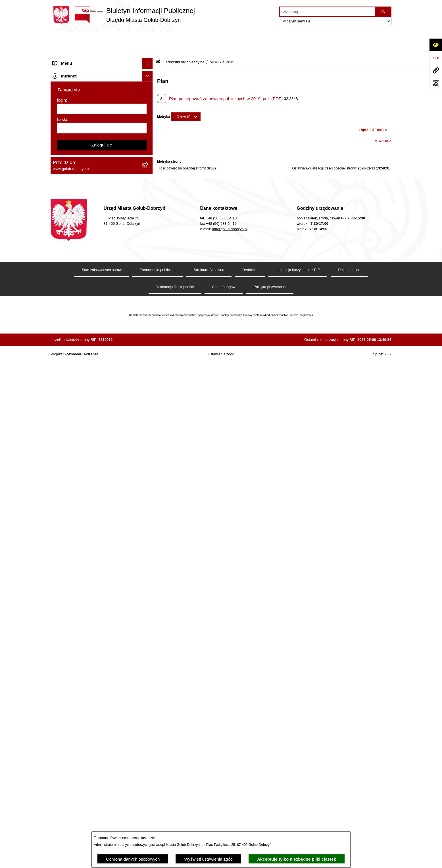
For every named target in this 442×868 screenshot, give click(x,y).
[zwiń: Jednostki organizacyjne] (149, 82)
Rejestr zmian (349, 820)
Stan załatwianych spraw (102, 820)
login (62, 655)
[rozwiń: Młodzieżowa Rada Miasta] (149, 167)
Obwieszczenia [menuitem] (67, 323)
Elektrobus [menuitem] (63, 484)
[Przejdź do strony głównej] (123, 15)
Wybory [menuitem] (60, 273)
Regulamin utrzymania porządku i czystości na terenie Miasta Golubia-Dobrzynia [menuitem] (97, 422)
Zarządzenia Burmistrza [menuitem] (75, 220)
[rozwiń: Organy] (149, 60)
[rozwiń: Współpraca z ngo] (149, 231)
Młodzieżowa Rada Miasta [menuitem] (78, 167)
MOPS (215, 38)
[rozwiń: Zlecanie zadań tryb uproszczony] (149, 71)
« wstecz (383, 116)
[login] (102, 664)
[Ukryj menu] (148, 39)
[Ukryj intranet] (148, 631)
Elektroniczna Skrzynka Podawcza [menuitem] (85, 446)
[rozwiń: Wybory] (149, 274)
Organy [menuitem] (60, 60)
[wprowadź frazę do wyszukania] (327, 12)
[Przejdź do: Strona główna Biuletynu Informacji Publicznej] (158, 38)
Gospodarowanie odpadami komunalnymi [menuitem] (92, 344)
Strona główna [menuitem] (66, 50)
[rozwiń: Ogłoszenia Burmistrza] (149, 178)
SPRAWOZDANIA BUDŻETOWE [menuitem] (84, 242)
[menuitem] (102, 96)
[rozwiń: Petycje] (149, 189)
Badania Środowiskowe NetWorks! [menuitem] (86, 580)
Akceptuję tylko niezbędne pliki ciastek (297, 859)
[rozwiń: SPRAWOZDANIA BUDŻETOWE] (149, 242)
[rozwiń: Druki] (149, 302)
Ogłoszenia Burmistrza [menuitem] (74, 178)
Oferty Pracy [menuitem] (65, 354)
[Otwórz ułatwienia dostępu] (436, 45)
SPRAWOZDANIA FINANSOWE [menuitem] (83, 252)
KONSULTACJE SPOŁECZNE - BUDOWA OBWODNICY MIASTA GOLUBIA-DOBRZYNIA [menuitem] (93, 501)
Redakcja (250, 820)
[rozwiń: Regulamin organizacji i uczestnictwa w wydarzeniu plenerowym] (149, 285)
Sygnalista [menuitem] (63, 457)
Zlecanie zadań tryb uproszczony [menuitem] (84, 71)
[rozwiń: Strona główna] (149, 50)
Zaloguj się (102, 700)
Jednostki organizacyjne (184, 38)
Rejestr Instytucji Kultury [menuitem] (76, 397)
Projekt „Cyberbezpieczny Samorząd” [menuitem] (88, 591)
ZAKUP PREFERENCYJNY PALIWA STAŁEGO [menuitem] (87, 532)
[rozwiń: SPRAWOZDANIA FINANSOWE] (149, 252)
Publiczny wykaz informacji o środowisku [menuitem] (91, 263)
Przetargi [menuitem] (61, 210)
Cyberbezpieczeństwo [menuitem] (74, 518)
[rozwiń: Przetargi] (149, 210)
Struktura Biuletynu (209, 820)
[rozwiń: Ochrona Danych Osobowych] (149, 199)
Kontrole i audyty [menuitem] (69, 312)
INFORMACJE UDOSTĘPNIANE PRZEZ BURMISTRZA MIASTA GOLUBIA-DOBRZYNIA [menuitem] (92, 552)
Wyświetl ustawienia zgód (208, 859)
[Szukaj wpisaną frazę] (384, 12)
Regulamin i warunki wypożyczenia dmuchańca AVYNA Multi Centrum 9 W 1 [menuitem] (97, 471)
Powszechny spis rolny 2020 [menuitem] (80, 365)
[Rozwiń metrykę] (186, 92)
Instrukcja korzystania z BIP (298, 820)
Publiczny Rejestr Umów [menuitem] (76, 376)
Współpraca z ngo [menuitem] (70, 231)
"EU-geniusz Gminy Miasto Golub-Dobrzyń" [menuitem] (94, 601)
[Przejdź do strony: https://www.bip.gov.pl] (436, 57)
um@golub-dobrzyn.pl (230, 780)
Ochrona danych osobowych (133, 859)
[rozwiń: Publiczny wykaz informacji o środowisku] (149, 263)
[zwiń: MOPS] (149, 96)
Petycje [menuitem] (60, 188)
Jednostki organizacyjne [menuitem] (76, 81)
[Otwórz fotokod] (436, 83)
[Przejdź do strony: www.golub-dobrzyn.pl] (436, 70)
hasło (62, 675)
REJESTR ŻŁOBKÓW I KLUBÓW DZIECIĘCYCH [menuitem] (85, 615)
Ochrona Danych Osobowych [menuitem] (81, 199)
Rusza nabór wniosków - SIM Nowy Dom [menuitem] (91, 333)
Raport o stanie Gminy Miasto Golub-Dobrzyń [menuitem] (96, 435)
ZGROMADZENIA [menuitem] (70, 570)
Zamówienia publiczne (158, 820)
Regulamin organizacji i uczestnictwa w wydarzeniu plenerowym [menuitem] (90, 288)
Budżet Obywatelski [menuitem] (72, 386)
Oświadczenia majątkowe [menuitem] (77, 408)
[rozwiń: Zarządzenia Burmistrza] (149, 221)
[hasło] (102, 683)
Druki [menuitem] (58, 301)
